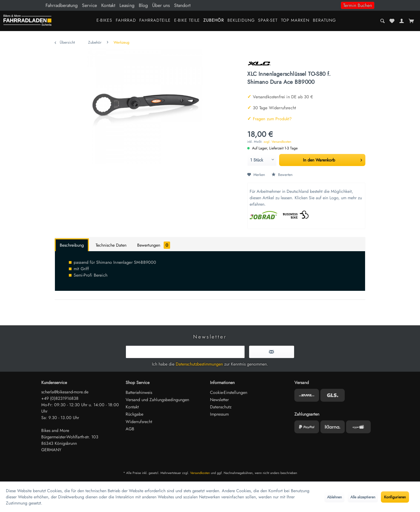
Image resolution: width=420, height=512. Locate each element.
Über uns (161, 5)
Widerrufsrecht (139, 422)
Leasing (127, 5)
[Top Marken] (295, 21)
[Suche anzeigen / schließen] (383, 21)
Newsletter (219, 400)
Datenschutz (221, 407)
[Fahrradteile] (155, 21)
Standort (182, 5)
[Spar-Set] (268, 21)
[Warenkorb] (411, 21)
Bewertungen (154, 245)
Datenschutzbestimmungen (199, 364)
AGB (130, 429)
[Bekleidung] (241, 21)
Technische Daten (111, 245)
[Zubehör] (213, 21)
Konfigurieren (395, 497)
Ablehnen (334, 497)
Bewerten (282, 175)
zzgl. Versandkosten (277, 142)
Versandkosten (200, 473)
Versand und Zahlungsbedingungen (157, 400)
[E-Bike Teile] (187, 21)
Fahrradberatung (62, 5)
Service (89, 5)
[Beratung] (325, 21)
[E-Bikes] (104, 21)
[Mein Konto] (402, 21)
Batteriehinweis (139, 392)
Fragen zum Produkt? (269, 119)
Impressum (219, 414)
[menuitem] (210, 5)
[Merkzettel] (392, 21)
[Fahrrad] (126, 21)
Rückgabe (134, 414)
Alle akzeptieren (363, 497)
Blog (143, 5)
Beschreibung (72, 245)
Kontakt (108, 5)
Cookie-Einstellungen (229, 392)
